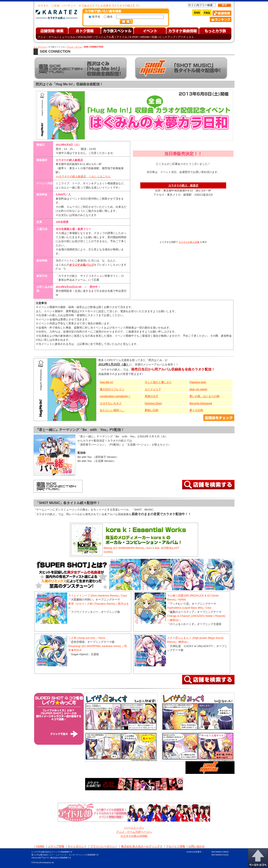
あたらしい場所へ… (112, 410)
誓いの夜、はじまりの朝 (204, 396)
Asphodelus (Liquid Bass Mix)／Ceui (189, 608)
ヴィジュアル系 (105, 37)
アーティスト (186, 37)
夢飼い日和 (151, 410)
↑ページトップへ (134, 828)
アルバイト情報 (176, 846)
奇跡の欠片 (151, 396)
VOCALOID (85, 37)
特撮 (154, 37)
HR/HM (145, 37)
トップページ (40, 47)
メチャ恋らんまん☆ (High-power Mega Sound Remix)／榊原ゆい (195, 640)
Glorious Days (153, 403)
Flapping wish (198, 382)
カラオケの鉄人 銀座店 (183, 185)
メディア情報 (56, 846)
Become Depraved (201, 403)
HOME (40, 846)
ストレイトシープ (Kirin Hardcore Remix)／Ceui (98, 596)
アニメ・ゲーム (47, 37)
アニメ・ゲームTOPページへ (134, 832)
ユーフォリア (153, 389)
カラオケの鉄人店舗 (189, 242)
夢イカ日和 (196, 410)
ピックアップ (167, 37)
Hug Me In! (107, 382)
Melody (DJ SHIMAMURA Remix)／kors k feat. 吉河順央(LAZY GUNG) (142, 550)
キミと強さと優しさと (158, 382)
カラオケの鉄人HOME (134, 836)
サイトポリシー (77, 846)
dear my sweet (198, 389)
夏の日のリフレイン (112, 389)
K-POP (134, 37)
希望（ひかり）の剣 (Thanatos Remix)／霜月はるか (99, 606)
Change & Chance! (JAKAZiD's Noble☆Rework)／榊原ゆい (196, 618)
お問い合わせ (197, 846)
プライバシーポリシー (104, 846)
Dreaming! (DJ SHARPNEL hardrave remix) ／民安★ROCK (98, 648)
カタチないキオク (111, 403)
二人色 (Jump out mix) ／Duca (87, 638)
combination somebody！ (115, 396)
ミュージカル (67, 37)
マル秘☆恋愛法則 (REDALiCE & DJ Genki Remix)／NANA (193, 598)
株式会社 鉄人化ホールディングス (142, 846)
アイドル (122, 37)
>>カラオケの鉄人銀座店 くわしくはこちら (83, 176)
